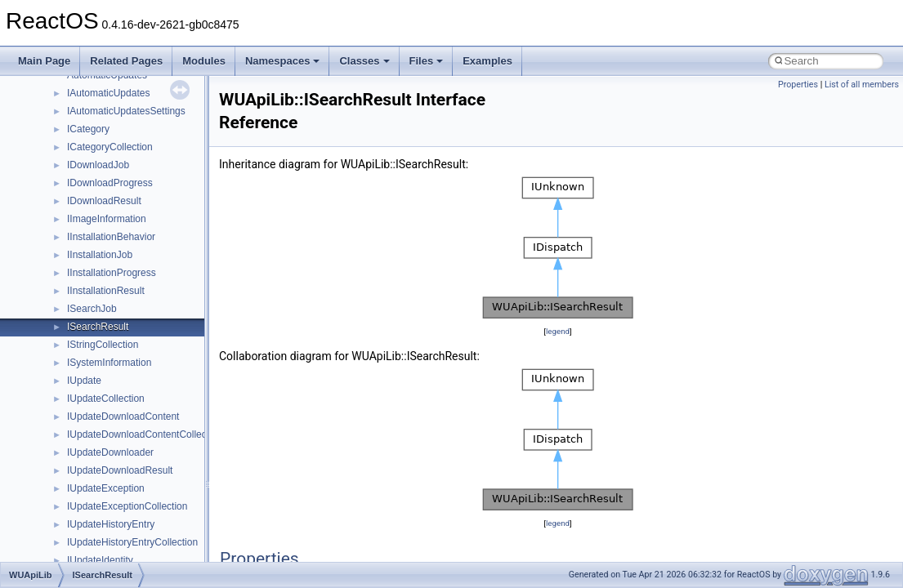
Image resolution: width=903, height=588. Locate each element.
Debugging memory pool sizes (94, 176)
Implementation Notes (76, 283)
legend (558, 331)
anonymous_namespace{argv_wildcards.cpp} (152, 535)
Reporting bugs (61, 194)
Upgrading (50, 86)
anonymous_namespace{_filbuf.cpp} (133, 517)
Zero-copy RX (58, 212)
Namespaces (283, 61)
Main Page (44, 61)
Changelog (51, 104)
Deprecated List (62, 355)
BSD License (56, 301)
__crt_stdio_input (91, 445)
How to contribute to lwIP (82, 122)
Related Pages (126, 61)
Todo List (47, 337)
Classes (364, 61)
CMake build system (72, 140)
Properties (798, 85)
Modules (204, 61)
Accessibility (80, 499)
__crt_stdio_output (94, 463)
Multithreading (58, 247)
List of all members (862, 85)
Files (427, 61)
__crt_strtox (80, 481)
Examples (487, 61)
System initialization (71, 229)
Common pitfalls (63, 158)
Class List (62, 427)
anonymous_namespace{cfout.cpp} (130, 553)
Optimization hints (67, 265)
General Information (71, 319)
